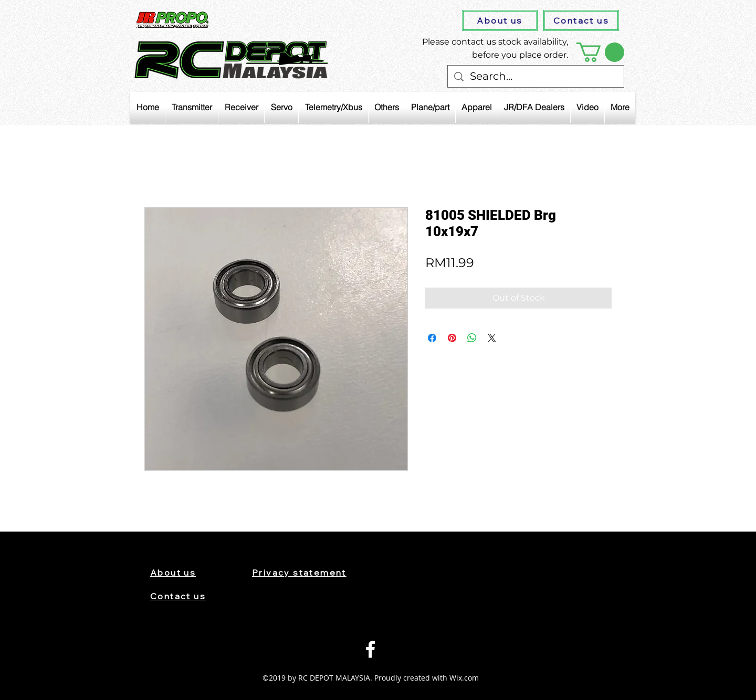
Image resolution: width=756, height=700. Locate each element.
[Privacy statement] (309, 572)
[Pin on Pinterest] (452, 338)
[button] (600, 52)
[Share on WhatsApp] (472, 338)
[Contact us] (581, 20)
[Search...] (536, 76)
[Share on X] (492, 338)
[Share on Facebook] (432, 338)
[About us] (500, 20)
